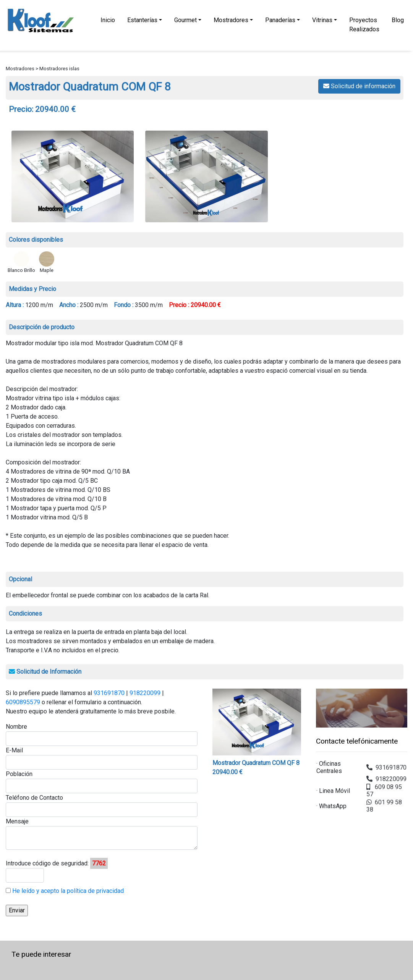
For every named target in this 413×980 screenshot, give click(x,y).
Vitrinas (322, 20)
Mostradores (231, 20)
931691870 (109, 693)
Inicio (108, 20)
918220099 (145, 693)
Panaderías (280, 20)
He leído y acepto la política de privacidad (67, 891)
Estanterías (142, 20)
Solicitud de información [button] (359, 86)
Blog (398, 20)
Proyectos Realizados (364, 25)
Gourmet (185, 20)
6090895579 (23, 702)
